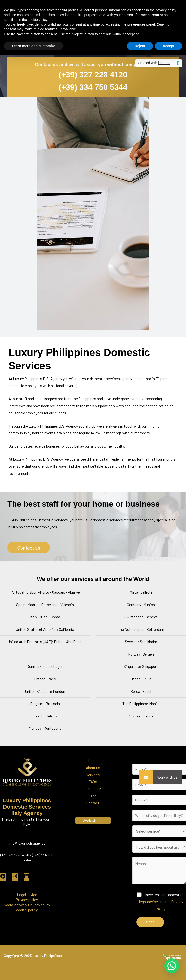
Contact (93, 803)
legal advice (148, 902)
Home (93, 760)
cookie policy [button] (37, 20)
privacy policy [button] (166, 10)
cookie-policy (27, 910)
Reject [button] (140, 46)
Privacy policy (27, 900)
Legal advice (27, 894)
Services (93, 775)
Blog (93, 796)
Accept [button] (168, 46)
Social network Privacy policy (27, 905)
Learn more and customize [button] (33, 46)
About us (93, 768)
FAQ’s (93, 782)
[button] (172, 965)
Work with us (165, 777)
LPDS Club (93, 789)
